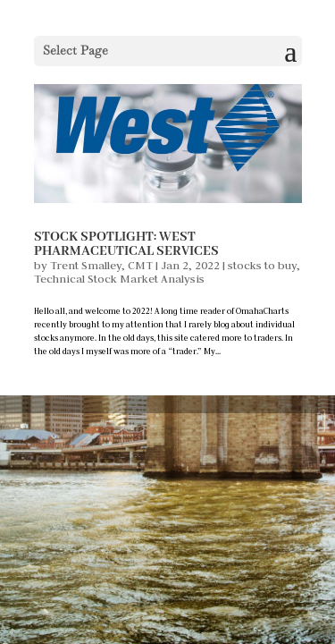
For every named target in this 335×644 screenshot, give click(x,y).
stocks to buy (262, 265)
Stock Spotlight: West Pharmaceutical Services (126, 244)
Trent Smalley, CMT (101, 265)
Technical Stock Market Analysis (119, 278)
